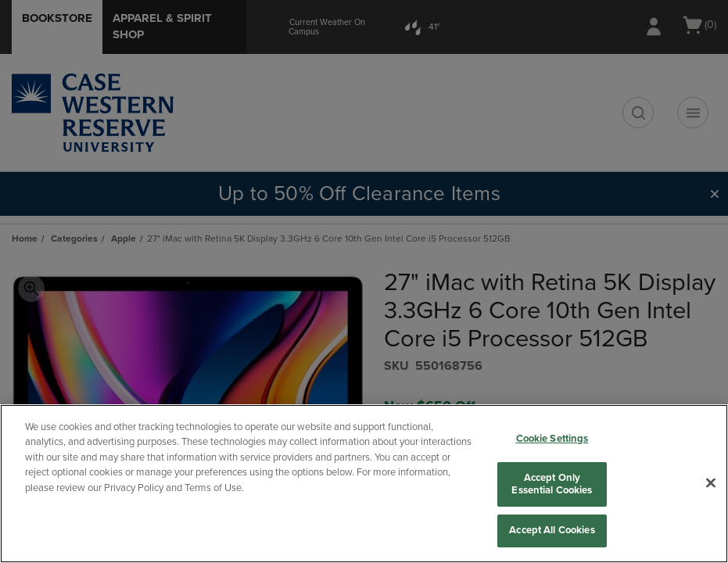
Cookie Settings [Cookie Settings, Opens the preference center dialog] (552, 439)
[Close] (711, 483)
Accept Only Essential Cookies (552, 484)
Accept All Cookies (552, 530)
